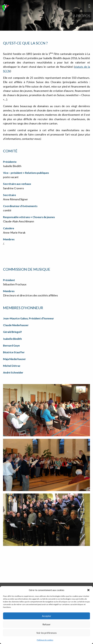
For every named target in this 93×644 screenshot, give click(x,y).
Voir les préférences (46, 633)
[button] (88, 590)
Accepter (47, 616)
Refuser (46, 624)
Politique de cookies (45, 640)
